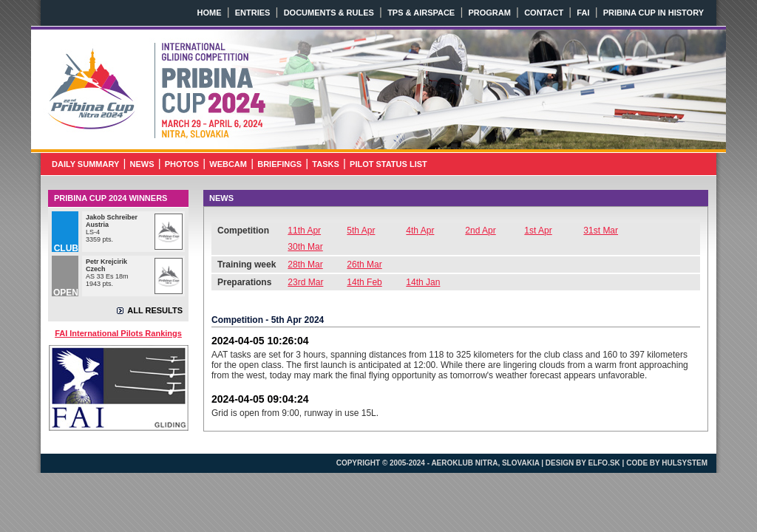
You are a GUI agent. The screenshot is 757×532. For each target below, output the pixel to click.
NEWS (142, 164)
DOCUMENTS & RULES (329, 13)
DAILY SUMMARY (85, 164)
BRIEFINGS (279, 164)
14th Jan (423, 282)
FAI (583, 13)
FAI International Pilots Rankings (118, 333)
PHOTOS (182, 164)
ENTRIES (253, 13)
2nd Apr (480, 231)
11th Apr (304, 231)
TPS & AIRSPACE (421, 13)
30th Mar (305, 247)
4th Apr (420, 231)
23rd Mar (305, 282)
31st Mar (601, 231)
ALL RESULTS (155, 310)
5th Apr (361, 231)
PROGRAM (489, 13)
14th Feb (364, 282)
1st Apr (538, 231)
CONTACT (544, 13)
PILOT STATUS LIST (388, 164)
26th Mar (364, 265)
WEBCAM (228, 164)
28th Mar (305, 265)
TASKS (325, 164)
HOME (210, 13)
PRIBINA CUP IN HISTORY (654, 13)
